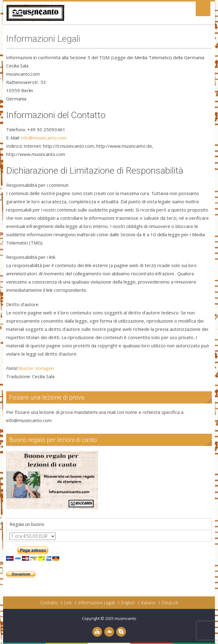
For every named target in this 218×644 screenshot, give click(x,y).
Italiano (148, 603)
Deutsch (170, 603)
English (128, 603)
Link (68, 603)
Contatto (49, 603)
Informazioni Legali (97, 603)
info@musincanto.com (44, 138)
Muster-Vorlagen (36, 368)
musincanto (126, 618)
